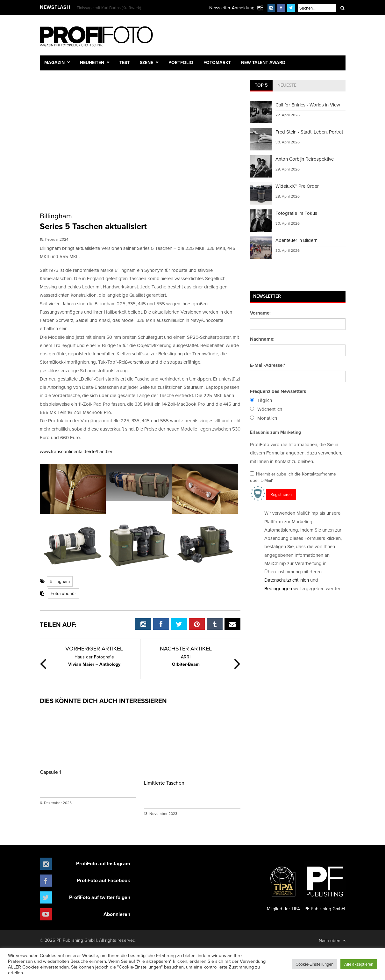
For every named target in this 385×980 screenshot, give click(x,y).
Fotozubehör (63, 593)
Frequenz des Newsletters (278, 391)
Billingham (60, 581)
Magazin (54, 62)
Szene (146, 62)
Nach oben (332, 940)
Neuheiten (92, 62)
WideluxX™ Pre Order (297, 186)
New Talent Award (263, 62)
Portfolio (181, 62)
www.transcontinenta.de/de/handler (76, 451)
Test (125, 62)
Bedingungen (278, 588)
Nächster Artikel (186, 648)
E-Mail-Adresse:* (268, 365)
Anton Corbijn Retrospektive (305, 159)
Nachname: (262, 339)
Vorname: (260, 313)
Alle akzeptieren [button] (359, 964)
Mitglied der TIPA (283, 886)
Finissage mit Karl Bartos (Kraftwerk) (109, 8)
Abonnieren (117, 914)
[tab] (261, 86)
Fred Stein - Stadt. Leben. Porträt (309, 132)
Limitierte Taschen (164, 783)
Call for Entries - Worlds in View (308, 105)
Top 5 (261, 85)
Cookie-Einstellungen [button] (314, 964)
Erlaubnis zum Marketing (275, 432)
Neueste (287, 85)
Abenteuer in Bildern (296, 240)
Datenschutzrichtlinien (287, 580)
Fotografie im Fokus (296, 213)
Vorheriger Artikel (94, 648)
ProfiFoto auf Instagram (103, 864)
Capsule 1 (50, 772)
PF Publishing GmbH (325, 886)
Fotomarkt (217, 62)
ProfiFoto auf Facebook (103, 880)
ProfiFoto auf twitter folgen (100, 897)
